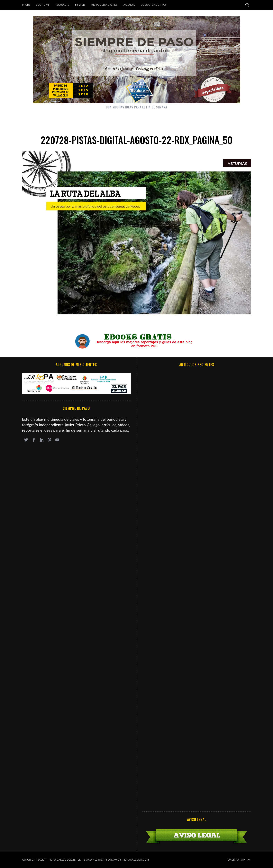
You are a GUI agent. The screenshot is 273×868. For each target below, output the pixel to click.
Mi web (80, 5)
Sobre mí (42, 5)
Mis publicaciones (104, 5)
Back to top (240, 860)
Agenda (129, 5)
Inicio (26, 5)
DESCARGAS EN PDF (154, 5)
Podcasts (62, 5)
